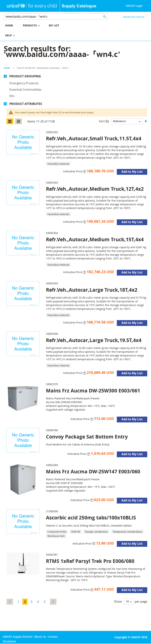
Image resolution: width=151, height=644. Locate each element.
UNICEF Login (134, 6)
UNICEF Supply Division (18, 637)
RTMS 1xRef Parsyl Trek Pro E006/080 (90, 561)
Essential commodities (25, 90)
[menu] (38, 31)
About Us (40, 637)
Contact (53, 637)
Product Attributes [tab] (26, 104)
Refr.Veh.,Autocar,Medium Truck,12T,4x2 (95, 189)
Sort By (104, 121)
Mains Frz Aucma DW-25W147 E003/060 (93, 471)
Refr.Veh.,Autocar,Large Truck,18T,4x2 (92, 290)
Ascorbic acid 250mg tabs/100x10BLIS (91, 518)
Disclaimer (9, 641)
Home (7, 68)
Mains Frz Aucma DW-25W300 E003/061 (93, 391)
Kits (12, 96)
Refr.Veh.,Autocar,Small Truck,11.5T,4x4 (94, 138)
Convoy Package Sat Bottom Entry (87, 437)
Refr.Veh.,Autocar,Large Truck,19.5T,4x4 (94, 340)
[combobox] (56, 16)
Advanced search (134, 17)
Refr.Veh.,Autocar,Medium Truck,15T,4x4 (95, 239)
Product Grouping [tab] (25, 76)
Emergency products (24, 83)
